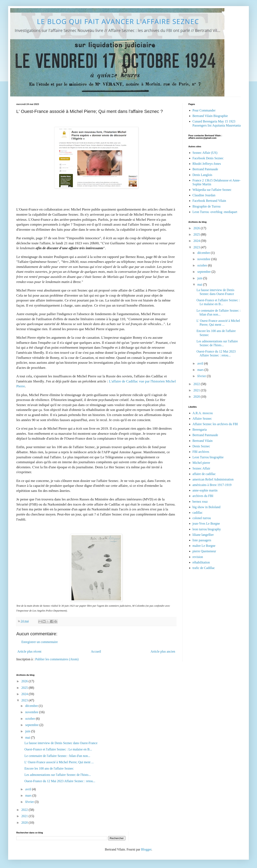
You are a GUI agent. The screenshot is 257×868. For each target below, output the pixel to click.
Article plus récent (29, 651)
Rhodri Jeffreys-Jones (207, 164)
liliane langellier (203, 535)
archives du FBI (203, 496)
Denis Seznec (201, 446)
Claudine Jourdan (204, 195)
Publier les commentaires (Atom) (57, 659)
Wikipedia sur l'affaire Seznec (212, 190)
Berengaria (200, 430)
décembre (204, 253)
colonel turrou (202, 518)
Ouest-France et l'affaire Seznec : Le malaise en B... (58, 749)
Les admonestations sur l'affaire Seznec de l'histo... (58, 775)
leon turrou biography (207, 529)
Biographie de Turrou (206, 206)
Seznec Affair (201, 468)
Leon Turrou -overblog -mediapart (215, 212)
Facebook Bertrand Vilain (209, 201)
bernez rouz (200, 502)
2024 (197, 241)
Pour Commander (204, 110)
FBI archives (201, 452)
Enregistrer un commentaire (40, 642)
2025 (197, 234)
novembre (204, 259)
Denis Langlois (202, 175)
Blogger (146, 849)
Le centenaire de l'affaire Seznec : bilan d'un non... (57, 756)
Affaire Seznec (202, 419)
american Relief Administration (213, 479)
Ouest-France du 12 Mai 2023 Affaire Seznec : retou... (60, 781)
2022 (197, 384)
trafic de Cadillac (204, 568)
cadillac (198, 513)
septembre (204, 272)
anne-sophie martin (205, 490)
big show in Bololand (206, 507)
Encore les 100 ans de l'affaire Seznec (49, 768)
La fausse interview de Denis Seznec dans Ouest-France (61, 743)
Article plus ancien (163, 651)
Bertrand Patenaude (205, 169)
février (202, 376)
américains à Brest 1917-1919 (212, 485)
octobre (203, 265)
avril (201, 363)
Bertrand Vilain (203, 441)
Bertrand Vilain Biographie (210, 116)
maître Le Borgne (204, 546)
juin (200, 278)
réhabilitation (201, 562)
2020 (197, 397)
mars (201, 370)
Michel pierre (201, 463)
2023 (197, 247)
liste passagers (202, 540)
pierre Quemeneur (204, 551)
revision (198, 557)
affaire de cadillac (204, 474)
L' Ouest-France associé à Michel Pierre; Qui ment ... (59, 762)
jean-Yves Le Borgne (206, 524)
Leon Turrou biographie (208, 457)
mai (200, 284)
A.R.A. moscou (203, 413)
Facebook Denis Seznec (208, 158)
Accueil (96, 651)
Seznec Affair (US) (205, 153)
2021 (197, 390)
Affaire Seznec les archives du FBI (215, 424)
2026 (197, 228)
